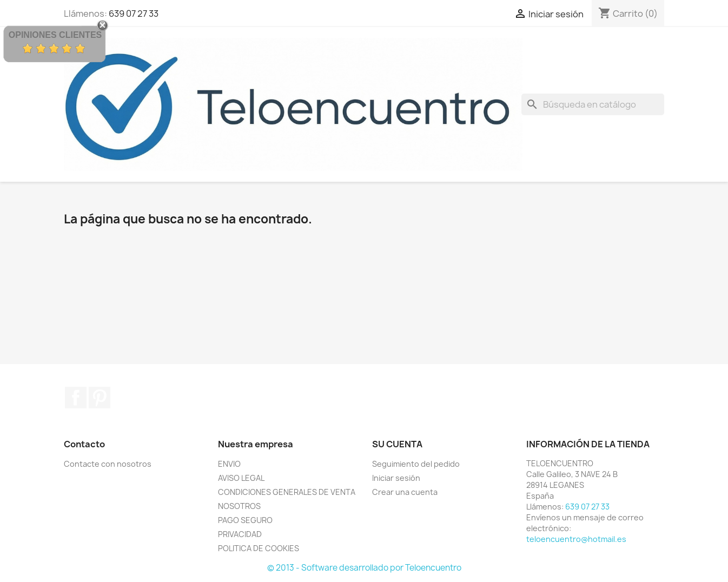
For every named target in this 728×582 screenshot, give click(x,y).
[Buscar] (593, 104)
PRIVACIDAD (240, 534)
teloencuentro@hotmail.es (576, 539)
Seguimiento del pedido (416, 464)
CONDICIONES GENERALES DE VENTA (287, 492)
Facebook (76, 398)
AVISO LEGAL (241, 478)
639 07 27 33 (134, 14)
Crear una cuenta (405, 492)
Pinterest (100, 398)
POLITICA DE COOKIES (259, 548)
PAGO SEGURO (245, 520)
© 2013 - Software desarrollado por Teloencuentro (364, 568)
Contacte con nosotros (108, 464)
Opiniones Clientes (55, 35)
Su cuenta (397, 444)
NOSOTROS (239, 506)
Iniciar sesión (396, 478)
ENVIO (229, 464)
